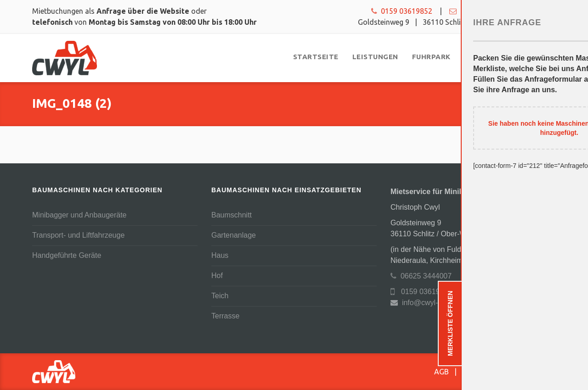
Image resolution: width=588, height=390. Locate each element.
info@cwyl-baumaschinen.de (503, 11)
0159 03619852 (402, 11)
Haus (220, 255)
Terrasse (225, 316)
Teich (220, 296)
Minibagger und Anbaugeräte (79, 215)
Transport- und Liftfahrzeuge (78, 235)
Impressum (537, 372)
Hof (217, 276)
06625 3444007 (421, 276)
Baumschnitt (232, 215)
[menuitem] (316, 57)
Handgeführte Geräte (67, 255)
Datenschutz (483, 372)
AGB (441, 372)
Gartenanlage (234, 235)
